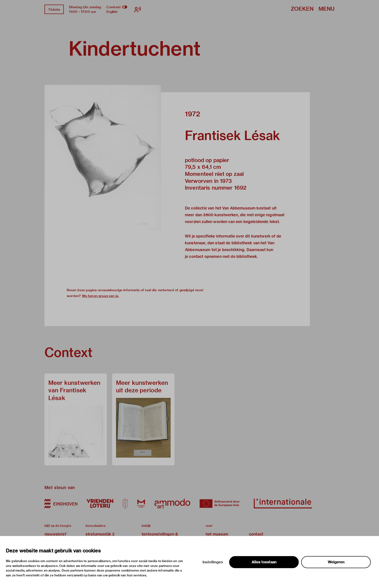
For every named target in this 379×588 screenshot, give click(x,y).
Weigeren (336, 562)
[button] (103, 157)
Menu (327, 9)
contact (256, 534)
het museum (217, 534)
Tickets (54, 9)
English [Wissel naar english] (112, 12)
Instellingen (213, 562)
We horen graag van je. (100, 296)
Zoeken (302, 9)
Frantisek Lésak (233, 135)
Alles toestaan (264, 562)
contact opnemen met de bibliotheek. (223, 257)
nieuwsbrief (55, 534)
